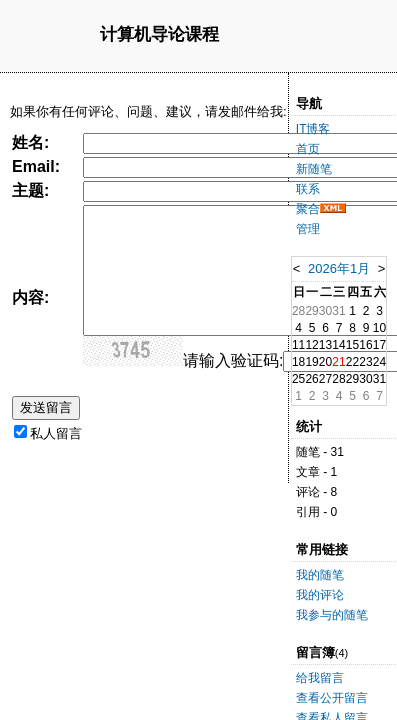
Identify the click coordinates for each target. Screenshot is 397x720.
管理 (308, 229)
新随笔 (314, 169)
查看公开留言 (332, 698)
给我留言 (320, 678)
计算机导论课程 (159, 35)
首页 (308, 149)
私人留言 (56, 433)
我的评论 (320, 595)
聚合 (308, 209)
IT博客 (313, 129)
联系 (308, 189)
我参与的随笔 (332, 615)
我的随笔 (320, 575)
